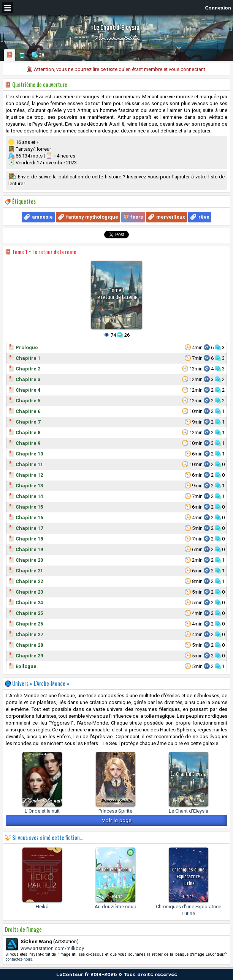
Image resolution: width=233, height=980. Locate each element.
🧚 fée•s (133, 217)
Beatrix (116, 897)
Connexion (218, 8)
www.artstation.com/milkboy (52, 948)
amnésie (42, 217)
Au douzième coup (116, 907)
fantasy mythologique (92, 217)
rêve (204, 217)
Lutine (188, 897)
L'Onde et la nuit (42, 811)
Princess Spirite (115, 811)
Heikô (42, 907)
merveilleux (171, 217)
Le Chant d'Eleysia (189, 811)
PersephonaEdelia (117, 38)
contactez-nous (19, 959)
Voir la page (117, 820)
